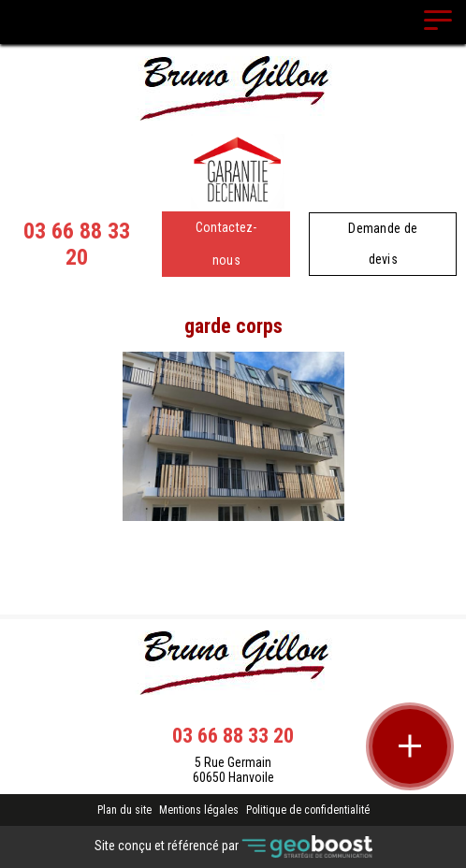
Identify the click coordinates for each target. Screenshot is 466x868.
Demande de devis (383, 244)
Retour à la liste (233, 570)
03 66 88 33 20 (77, 244)
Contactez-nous (226, 244)
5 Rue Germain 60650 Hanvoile (233, 770)
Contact (233, 537)
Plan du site (124, 810)
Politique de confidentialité (308, 810)
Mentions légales (199, 810)
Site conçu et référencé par (233, 847)
